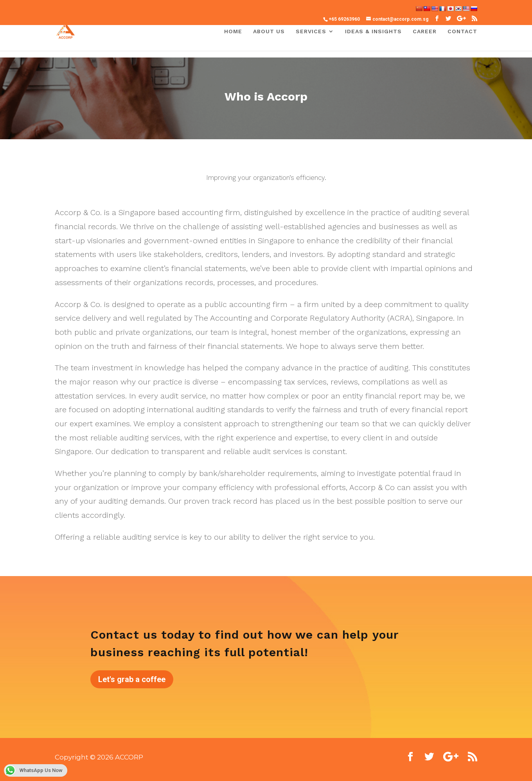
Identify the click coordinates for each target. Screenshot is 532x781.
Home (233, 31)
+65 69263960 (344, 19)
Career (425, 31)
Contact (462, 31)
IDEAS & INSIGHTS (373, 31)
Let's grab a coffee (132, 679)
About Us (269, 31)
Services (311, 31)
